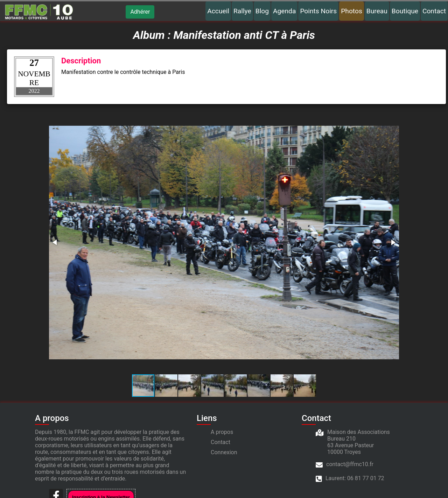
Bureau (377, 11)
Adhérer (140, 12)
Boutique (405, 11)
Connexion (224, 452)
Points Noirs (318, 11)
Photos (352, 11)
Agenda (284, 11)
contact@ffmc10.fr (350, 464)
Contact (434, 11)
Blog (262, 11)
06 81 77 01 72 (366, 478)
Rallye (242, 11)
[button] (55, 242)
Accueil (218, 11)
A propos (222, 432)
